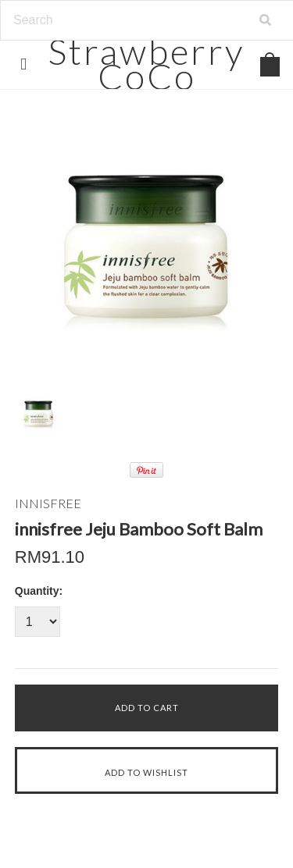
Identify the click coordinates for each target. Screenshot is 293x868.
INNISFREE (48, 503)
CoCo (146, 64)
